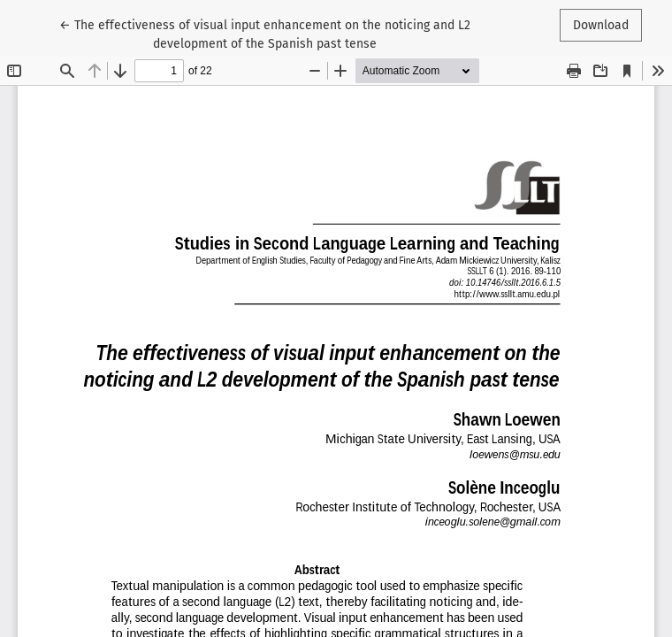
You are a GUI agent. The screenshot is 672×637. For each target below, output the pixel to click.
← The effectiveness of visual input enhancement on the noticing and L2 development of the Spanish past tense (265, 33)
